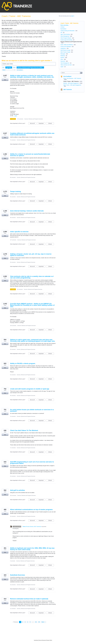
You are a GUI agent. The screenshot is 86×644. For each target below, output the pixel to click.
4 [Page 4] (28, 622)
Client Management (65, 36)
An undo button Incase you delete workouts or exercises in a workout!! (32, 410)
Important (42, 124)
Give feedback (67, 76)
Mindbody (63, 56)
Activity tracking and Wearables (68, 31)
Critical (51, 124)
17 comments (13, 448)
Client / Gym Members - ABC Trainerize (72, 78)
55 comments (13, 197)
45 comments (13, 396)
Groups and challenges (66, 47)
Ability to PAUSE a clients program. (23, 363)
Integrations (63, 48)
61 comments (20, 289)
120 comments (13, 326)
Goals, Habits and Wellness (67, 45)
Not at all (33, 124)
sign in (73, 16)
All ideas (62, 27)
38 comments (13, 218)
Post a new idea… (65, 25)
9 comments (13, 561)
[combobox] (71, 73)
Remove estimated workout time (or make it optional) (29, 599)
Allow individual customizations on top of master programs (31, 510)
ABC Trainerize (68, 89)
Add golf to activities (18, 490)
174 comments (20, 119)
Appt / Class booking (65, 34)
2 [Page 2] (23, 622)
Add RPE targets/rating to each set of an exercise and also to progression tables (32, 463)
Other (62, 59)
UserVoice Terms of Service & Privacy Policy (43, 640)
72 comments (13, 140)
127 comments (13, 240)
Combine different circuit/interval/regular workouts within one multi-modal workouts (32, 134)
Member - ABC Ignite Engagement (71, 83)
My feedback (20, 70)
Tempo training (15, 192)
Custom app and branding (66, 40)
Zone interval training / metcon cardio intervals (27, 211)
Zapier (62, 67)
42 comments (13, 516)
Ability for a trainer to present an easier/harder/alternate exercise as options (30, 155)
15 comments (13, 585)
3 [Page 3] (25, 622)
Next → (44, 622)
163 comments (13, 495)
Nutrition (62, 58)
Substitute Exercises (18, 575)
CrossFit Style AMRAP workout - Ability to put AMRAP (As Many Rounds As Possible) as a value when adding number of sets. (32, 305)
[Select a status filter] (9, 70)
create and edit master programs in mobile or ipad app (30, 389)
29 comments (13, 262)
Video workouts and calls (66, 65)
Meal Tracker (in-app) (65, 52)
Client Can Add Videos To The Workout (24, 430)
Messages (63, 54)
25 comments (13, 349)
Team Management (65, 63)
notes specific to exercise (19, 232)
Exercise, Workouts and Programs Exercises (34, 119)
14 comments (13, 416)
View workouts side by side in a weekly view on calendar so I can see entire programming (32, 277)
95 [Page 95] (39, 622)
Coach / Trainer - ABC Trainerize (71, 81)
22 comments (13, 476)
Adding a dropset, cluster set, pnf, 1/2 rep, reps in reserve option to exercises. (31, 255)
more (16, 116)
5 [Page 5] (30, 622)
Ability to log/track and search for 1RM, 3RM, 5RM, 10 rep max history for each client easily (32, 549)
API (61, 33)
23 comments (13, 375)
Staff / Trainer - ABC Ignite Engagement (72, 85)
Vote (5, 80)
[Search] (81, 73)
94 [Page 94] (36, 622)
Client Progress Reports (66, 38)
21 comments (13, 609)
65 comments (13, 177)
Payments (63, 61)
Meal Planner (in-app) (65, 50)
